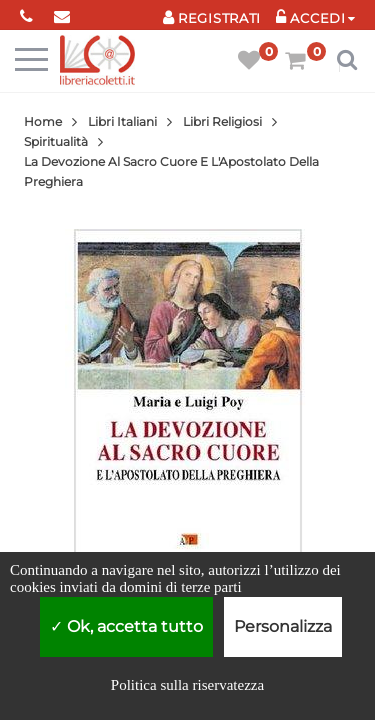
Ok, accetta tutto (126, 626)
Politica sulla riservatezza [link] (187, 685)
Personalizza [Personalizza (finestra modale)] (283, 626)
